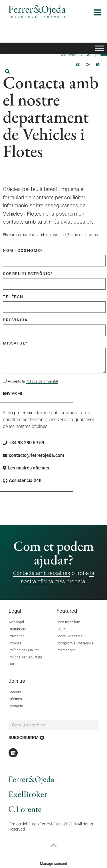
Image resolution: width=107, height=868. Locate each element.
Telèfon (13, 297)
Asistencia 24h (73, 55)
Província (15, 320)
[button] (7, 71)
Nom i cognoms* (23, 250)
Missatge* (15, 343)
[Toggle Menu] (100, 48)
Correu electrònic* (28, 274)
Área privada (97, 55)
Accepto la (33, 381)
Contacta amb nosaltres (42, 573)
